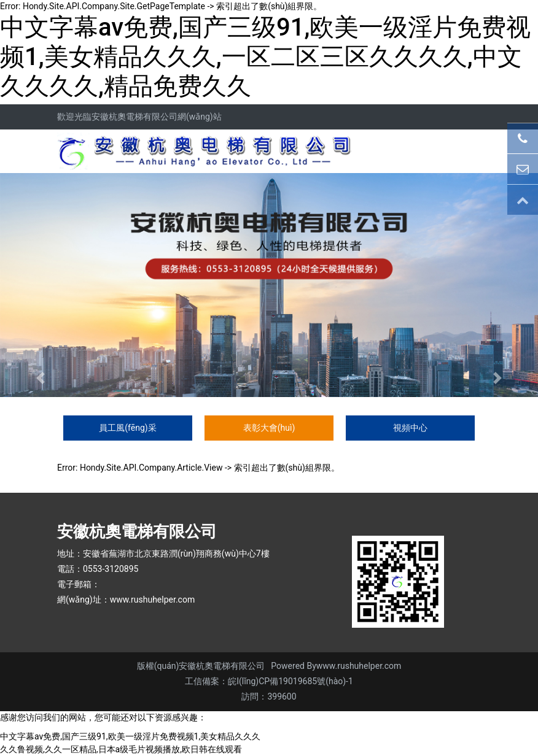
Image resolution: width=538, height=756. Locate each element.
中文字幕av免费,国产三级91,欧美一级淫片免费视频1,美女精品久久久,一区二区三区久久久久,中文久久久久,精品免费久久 (265, 57)
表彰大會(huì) (269, 428)
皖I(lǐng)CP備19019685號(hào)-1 (290, 681)
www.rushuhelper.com (153, 600)
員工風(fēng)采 (127, 428)
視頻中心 (410, 428)
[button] (40, 378)
